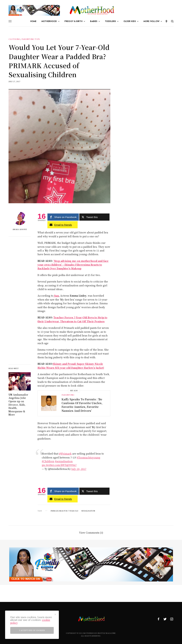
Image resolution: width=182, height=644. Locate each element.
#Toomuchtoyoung (89, 457)
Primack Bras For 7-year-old (64, 511)
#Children (48, 461)
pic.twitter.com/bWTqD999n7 (59, 465)
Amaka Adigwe (20, 229)
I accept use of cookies (32, 630)
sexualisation (88, 511)
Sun (56, 296)
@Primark (65, 454)
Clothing (14, 39)
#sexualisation (64, 461)
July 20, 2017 (79, 469)
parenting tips (31, 39)
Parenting (68, 395)
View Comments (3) (91, 532)
